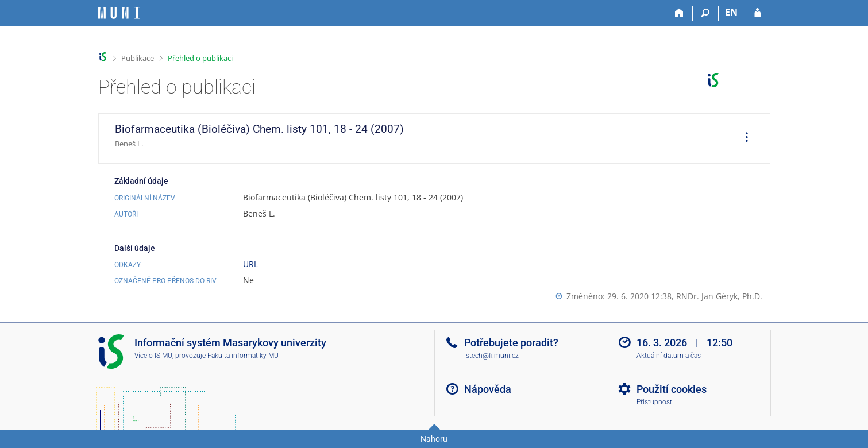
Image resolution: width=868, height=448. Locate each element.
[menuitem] (743, 138)
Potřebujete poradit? (511, 343)
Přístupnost (654, 402)
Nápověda (488, 389)
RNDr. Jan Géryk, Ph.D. (719, 296)
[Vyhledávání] (706, 13)
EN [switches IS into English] (731, 12)
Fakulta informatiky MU (243, 356)
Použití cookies (672, 389)
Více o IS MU (153, 356)
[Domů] (680, 13)
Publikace (138, 58)
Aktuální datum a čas (669, 356)
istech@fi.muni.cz (491, 356)
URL (250, 264)
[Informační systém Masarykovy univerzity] (119, 13)
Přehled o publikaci (200, 58)
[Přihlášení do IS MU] (757, 13)
